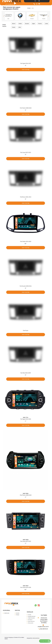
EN (35, 1)
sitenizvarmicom (36, 638)
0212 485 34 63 (43, 629)
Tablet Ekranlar (31, 618)
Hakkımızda (7, 613)
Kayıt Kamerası (31, 621)
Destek (18, 613)
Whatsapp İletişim (45, 641)
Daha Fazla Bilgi (26, 70)
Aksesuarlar (31, 623)
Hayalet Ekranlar (32, 616)
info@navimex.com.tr (43, 626)
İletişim (18, 615)
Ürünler (29, 8)
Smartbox (30, 620)
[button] (48, 16)
